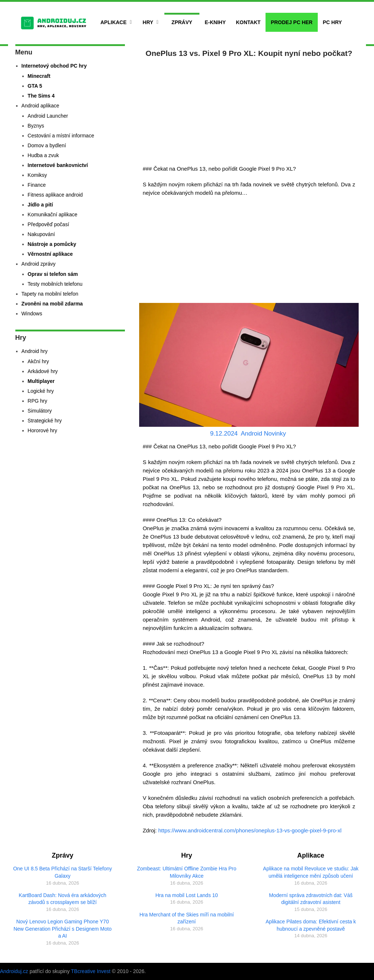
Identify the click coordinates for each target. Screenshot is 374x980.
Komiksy (37, 175)
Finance (37, 185)
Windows (32, 314)
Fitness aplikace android (55, 195)
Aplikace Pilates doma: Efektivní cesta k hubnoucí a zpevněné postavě (311, 925)
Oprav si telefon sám (53, 274)
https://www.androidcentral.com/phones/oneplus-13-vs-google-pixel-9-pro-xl (250, 830)
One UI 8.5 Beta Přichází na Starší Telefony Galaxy (63, 872)
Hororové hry (43, 430)
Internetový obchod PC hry (54, 66)
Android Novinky (263, 434)
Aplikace (114, 22)
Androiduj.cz (14, 971)
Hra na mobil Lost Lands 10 (186, 895)
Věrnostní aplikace (50, 254)
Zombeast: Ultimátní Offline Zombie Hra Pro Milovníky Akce (187, 872)
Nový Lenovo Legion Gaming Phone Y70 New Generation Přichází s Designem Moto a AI (62, 929)
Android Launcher (48, 116)
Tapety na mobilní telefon (50, 294)
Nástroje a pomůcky (52, 244)
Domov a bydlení (47, 145)
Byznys (36, 126)
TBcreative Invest (91, 971)
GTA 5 (35, 86)
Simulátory (40, 411)
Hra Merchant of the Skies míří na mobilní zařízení (187, 918)
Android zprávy (39, 264)
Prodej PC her (291, 22)
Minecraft (39, 76)
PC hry (332, 22)
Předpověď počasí (49, 224)
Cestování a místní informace (61, 136)
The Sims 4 (41, 96)
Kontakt (248, 22)
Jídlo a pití (40, 205)
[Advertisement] (249, 110)
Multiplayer (41, 381)
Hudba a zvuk (43, 155)
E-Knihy (215, 22)
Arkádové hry (43, 371)
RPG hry (38, 401)
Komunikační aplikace (53, 214)
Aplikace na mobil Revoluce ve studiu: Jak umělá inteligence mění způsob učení (311, 872)
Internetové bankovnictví (58, 165)
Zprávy (182, 22)
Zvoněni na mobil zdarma (52, 304)
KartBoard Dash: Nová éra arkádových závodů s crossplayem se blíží (62, 899)
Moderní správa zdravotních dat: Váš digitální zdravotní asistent (311, 899)
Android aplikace (41, 106)
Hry (148, 22)
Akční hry (38, 361)
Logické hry (41, 391)
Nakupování (41, 234)
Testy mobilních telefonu (55, 284)
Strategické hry (45, 421)
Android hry (35, 351)
